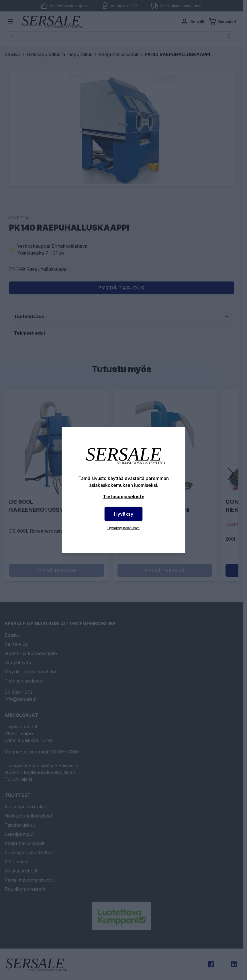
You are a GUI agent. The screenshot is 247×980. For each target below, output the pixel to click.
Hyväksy (124, 514)
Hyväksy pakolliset (123, 528)
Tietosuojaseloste (124, 497)
